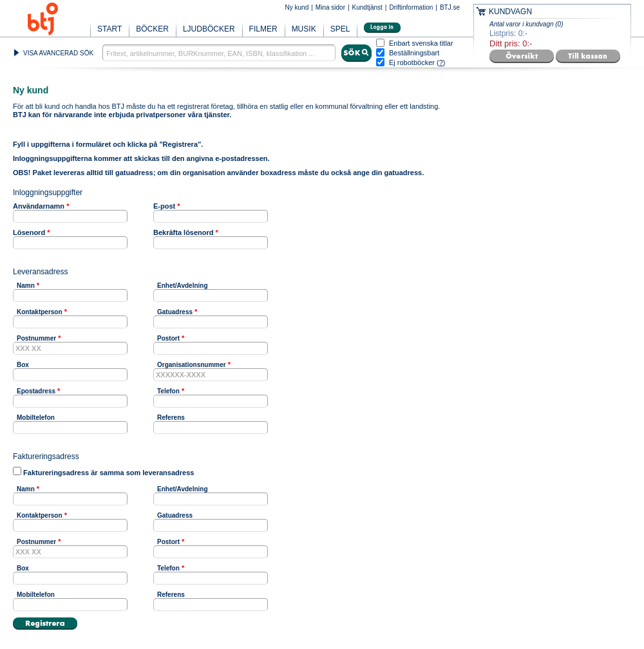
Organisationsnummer (192, 365)
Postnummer (36, 338)
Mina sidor (330, 7)
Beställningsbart (414, 53)
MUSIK (304, 29)
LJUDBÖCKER (209, 29)
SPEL (340, 29)
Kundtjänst (367, 7)
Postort (168, 338)
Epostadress (36, 391)
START (109, 29)
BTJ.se (450, 7)
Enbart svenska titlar (421, 43)
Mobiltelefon (36, 418)
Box (23, 365)
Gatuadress (175, 312)
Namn (26, 286)
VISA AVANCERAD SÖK (58, 53)
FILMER (263, 29)
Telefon (168, 391)
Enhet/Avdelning (183, 286)
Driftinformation (411, 7)
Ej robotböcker (412, 62)
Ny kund (297, 7)
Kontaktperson (40, 312)
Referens (171, 418)
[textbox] (219, 53)
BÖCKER (152, 29)
